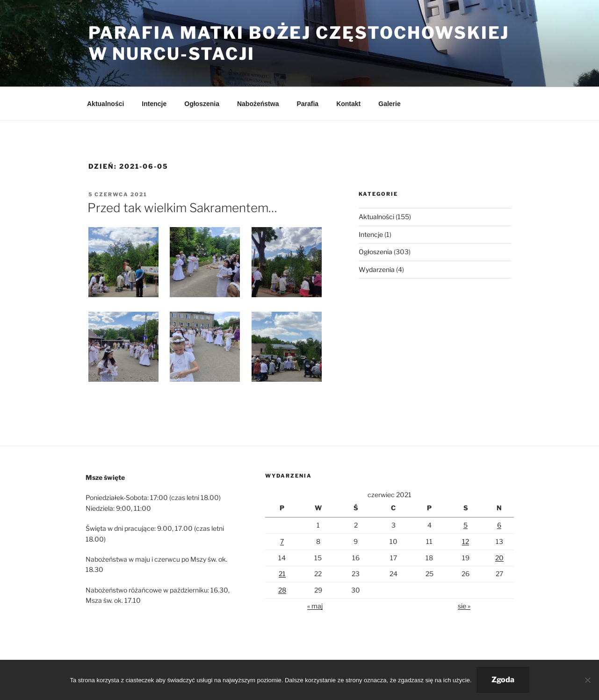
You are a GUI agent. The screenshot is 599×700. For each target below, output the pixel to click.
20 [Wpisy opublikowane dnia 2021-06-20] (499, 558)
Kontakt (348, 104)
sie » (464, 606)
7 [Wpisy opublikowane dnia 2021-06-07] (282, 541)
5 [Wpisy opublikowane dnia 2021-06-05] (465, 525)
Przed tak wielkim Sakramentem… (182, 208)
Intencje (154, 104)
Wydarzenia (377, 269)
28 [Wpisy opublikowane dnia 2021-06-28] (282, 590)
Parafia (307, 104)
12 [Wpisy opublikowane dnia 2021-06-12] (465, 541)
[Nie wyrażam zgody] (587, 680)
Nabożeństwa (258, 104)
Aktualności (105, 104)
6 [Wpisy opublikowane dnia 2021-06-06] (499, 525)
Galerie (389, 104)
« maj (315, 606)
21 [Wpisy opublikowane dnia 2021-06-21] (282, 574)
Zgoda (503, 680)
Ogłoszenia (202, 104)
